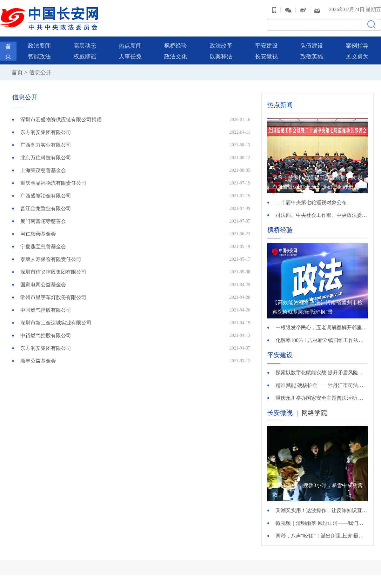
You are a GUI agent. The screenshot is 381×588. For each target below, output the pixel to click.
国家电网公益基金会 (43, 285)
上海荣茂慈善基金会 (43, 170)
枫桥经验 (176, 46)
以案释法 (221, 57)
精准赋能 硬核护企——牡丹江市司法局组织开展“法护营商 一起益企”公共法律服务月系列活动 (322, 385)
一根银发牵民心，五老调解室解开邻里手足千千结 (322, 327)
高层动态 (85, 46)
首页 (17, 72)
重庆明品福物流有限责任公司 (53, 183)
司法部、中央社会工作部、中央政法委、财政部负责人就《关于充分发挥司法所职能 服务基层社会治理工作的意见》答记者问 (322, 215)
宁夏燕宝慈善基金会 (43, 247)
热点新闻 (130, 46)
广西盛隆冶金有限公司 (46, 196)
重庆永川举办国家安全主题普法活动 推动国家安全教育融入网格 (322, 398)
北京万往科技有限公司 (46, 158)
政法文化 (176, 57)
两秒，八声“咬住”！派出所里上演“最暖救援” (322, 536)
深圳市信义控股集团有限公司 (53, 272)
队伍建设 (312, 46)
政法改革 (221, 46)
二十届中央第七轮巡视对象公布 (311, 202)
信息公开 (40, 72)
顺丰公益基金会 (38, 361)
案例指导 (357, 46)
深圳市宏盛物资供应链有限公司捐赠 (61, 120)
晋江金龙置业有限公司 (46, 208)
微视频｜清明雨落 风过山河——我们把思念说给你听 (322, 523)
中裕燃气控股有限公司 (46, 335)
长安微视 (266, 57)
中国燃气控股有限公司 (46, 310)
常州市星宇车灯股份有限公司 (53, 297)
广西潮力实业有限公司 (46, 145)
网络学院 (314, 413)
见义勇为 (357, 57)
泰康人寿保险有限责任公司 (51, 259)
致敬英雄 (312, 57)
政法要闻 (39, 46)
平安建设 (266, 46)
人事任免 (130, 57)
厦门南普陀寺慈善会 (43, 221)
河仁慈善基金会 (38, 234)
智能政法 (39, 57)
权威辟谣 (85, 57)
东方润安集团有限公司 (46, 132)
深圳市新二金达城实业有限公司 (56, 323)
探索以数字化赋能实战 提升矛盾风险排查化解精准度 (322, 373)
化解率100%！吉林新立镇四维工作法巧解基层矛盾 (322, 340)
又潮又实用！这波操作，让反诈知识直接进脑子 (322, 510)
